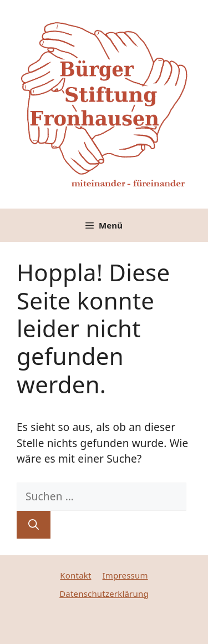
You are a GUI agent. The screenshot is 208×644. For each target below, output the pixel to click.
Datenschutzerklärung (104, 594)
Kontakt (75, 575)
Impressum (125, 575)
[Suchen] (34, 525)
